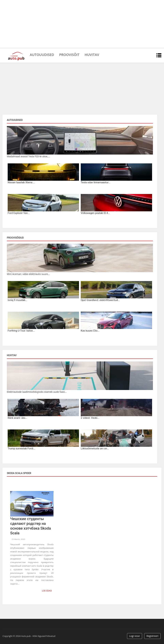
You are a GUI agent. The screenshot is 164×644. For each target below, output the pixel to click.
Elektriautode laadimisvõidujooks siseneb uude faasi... (37, 392)
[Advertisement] (82, 24)
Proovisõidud (15, 238)
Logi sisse (135, 636)
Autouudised (42, 54)
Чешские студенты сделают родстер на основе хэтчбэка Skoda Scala (31, 526)
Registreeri (152, 636)
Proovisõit (69, 54)
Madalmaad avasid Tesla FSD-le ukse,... (28, 156)
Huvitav (92, 54)
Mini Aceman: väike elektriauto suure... (28, 274)
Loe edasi (47, 591)
